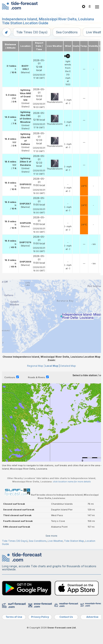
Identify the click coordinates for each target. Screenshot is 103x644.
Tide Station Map (74, 541)
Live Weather (55, 541)
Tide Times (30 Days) (32, 32)
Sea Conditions (67, 32)
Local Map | (52, 366)
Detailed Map (68, 366)
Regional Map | (36, 366)
